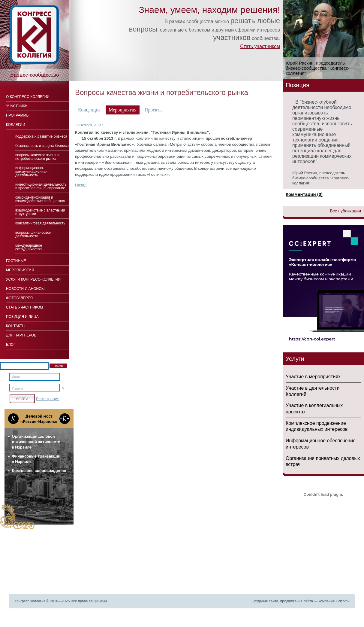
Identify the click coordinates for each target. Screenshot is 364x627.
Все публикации (345, 211)
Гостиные (16, 261)
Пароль (18, 388)
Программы (18, 115)
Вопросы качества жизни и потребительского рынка (37, 157)
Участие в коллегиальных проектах (314, 409)
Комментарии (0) (304, 194)
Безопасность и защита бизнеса (42, 146)
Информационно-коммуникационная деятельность (31, 172)
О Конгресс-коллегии (28, 97)
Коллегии (16, 125)
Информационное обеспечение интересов (321, 444)
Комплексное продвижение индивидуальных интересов (317, 426)
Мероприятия (20, 270)
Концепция (89, 110)
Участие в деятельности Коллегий (313, 391)
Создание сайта (265, 601)
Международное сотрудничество (29, 247)
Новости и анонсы (25, 289)
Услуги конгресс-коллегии (33, 279)
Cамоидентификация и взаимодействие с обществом (40, 199)
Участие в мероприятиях (313, 377)
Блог (11, 345)
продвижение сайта (297, 601)
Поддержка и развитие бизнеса (41, 136)
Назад (81, 185)
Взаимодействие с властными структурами (40, 212)
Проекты (154, 110)
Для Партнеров (21, 335)
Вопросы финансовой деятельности (33, 234)
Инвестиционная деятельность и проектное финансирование (41, 186)
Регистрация (48, 399)
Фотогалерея (19, 298)
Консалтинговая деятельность (40, 223)
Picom (343, 601)
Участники (17, 106)
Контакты (16, 326)
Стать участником (260, 46)
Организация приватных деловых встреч (323, 461)
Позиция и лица (22, 317)
